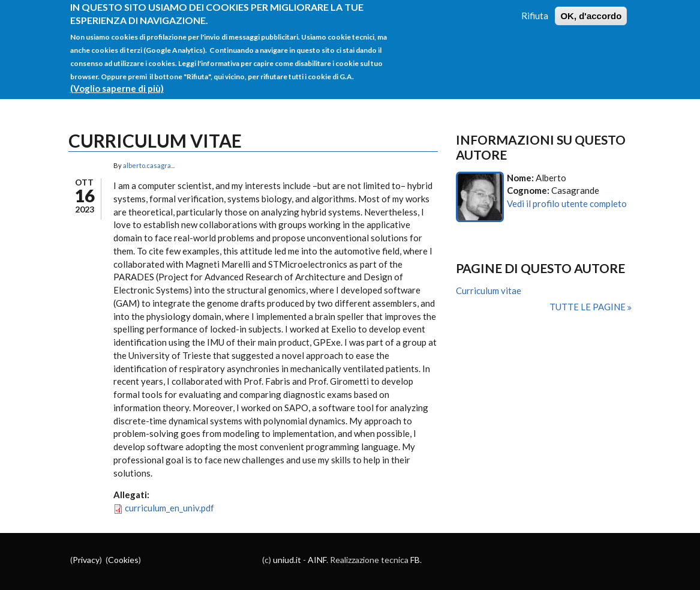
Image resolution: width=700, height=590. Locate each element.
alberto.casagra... (149, 165)
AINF (317, 560)
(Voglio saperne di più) (117, 82)
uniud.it (287, 560)
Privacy (86, 560)
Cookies (123, 560)
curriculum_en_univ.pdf (169, 508)
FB (415, 560)
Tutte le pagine (588, 307)
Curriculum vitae (489, 290)
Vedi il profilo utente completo (567, 203)
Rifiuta (535, 9)
